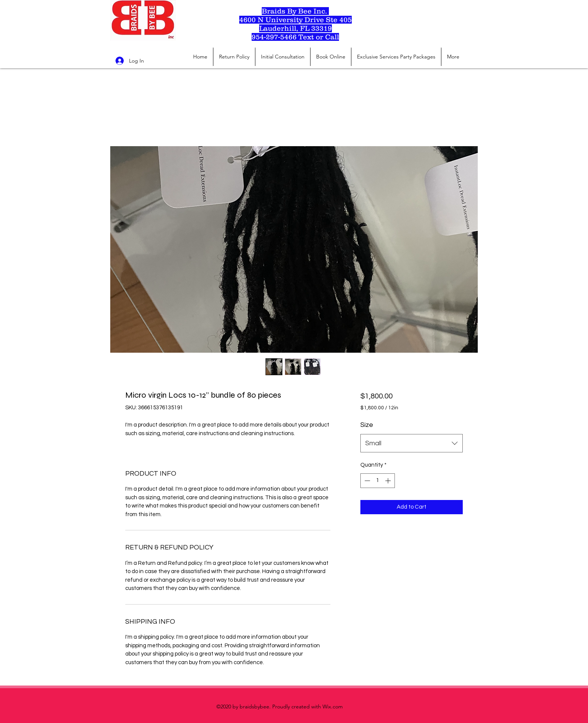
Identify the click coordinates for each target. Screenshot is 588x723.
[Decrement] (367, 481)
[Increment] (389, 481)
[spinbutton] (377, 481)
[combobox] (412, 443)
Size (367, 425)
